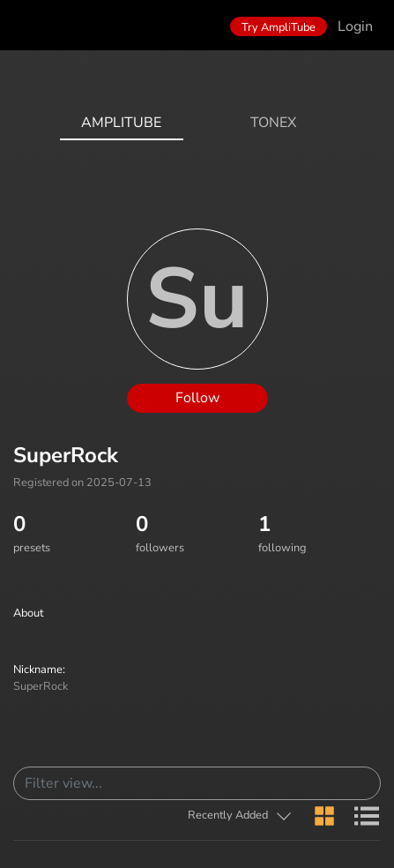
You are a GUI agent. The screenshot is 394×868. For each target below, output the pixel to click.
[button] (240, 816)
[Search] (197, 783)
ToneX (273, 123)
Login (355, 26)
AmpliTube (121, 123)
